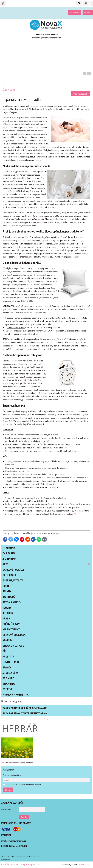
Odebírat (8, 790)
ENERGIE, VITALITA (13, 580)
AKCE (47, 564)
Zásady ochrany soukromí (30, 864)
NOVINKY (7, 640)
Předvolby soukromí (9, 864)
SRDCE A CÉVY (11, 673)
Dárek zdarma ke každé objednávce (25, 708)
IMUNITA (7, 591)
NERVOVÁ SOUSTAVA (14, 635)
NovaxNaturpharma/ (47, 719)
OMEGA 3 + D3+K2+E (13, 646)
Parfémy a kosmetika (16, 695)
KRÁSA (6, 618)
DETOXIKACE (9, 575)
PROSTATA (8, 656)
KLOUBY (7, 608)
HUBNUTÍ (7, 586)
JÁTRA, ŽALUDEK (12, 602)
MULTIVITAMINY (11, 629)
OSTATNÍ (7, 689)
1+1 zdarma (9, 548)
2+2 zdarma (9, 559)
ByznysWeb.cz (84, 864)
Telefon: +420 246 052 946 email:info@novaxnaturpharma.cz (47, 36)
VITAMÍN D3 (9, 684)
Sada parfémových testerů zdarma (25, 713)
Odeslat (24, 817)
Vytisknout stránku (81, 94)
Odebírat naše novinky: (12, 775)
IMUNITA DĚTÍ (10, 597)
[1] (75, 514)
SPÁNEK (7, 667)
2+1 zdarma (9, 553)
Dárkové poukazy (13, 570)
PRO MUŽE (8, 678)
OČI (4, 651)
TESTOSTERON (11, 662)
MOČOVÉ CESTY (11, 624)
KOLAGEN (8, 613)
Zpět (4, 85)
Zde (3, 763)
